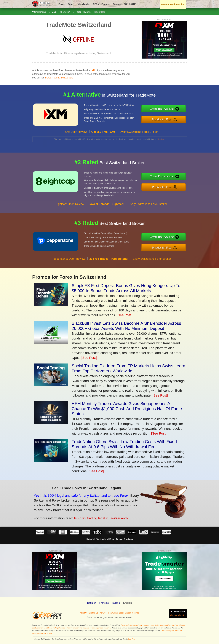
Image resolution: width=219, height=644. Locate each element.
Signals (117, 4)
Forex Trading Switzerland (59, 78)
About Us (84, 613)
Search (128, 613)
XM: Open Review (76, 137)
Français (104, 603)
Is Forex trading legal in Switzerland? (94, 516)
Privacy (102, 613)
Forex (62, 4)
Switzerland (40, 12)
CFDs (96, 4)
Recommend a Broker (173, 4)
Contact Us (94, 613)
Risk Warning (112, 613)
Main (54, 12)
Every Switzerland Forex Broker (139, 137)
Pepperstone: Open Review (68, 264)
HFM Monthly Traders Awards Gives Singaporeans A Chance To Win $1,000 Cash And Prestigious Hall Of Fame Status (127, 409)
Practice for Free (167, 119)
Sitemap (136, 613)
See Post (132, 639)
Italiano (116, 603)
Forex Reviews (83, 12)
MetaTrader (84, 4)
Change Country (178, 615)
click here (161, 139)
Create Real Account (167, 109)
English (66, 12)
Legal (121, 613)
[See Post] (125, 315)
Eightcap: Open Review (70, 209)
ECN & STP (130, 4)
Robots (106, 4)
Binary (71, 4)
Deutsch (92, 603)
